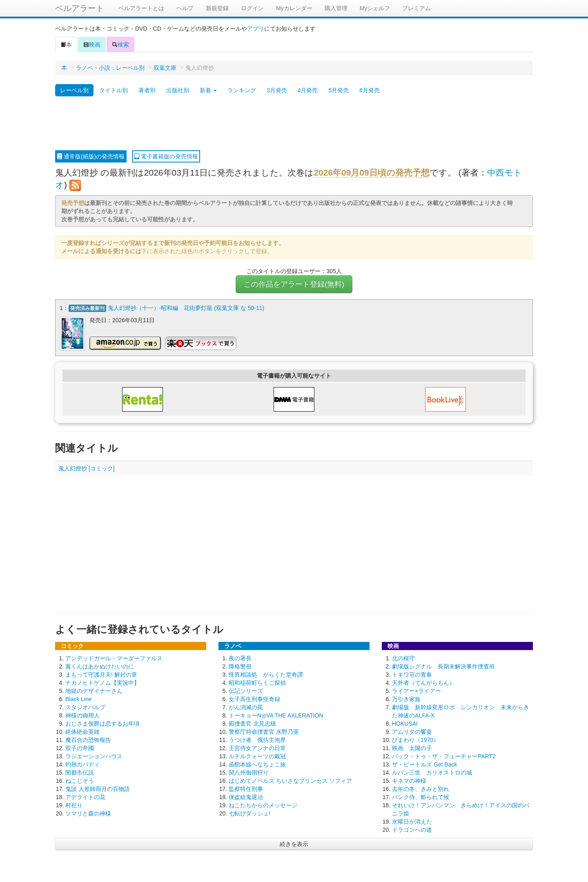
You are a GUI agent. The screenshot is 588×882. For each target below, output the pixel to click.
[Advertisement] (294, 124)
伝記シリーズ (246, 690)
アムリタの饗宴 (412, 731)
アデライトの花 (85, 796)
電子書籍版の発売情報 (166, 156)
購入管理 (336, 8)
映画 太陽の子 (412, 747)
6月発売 (370, 90)
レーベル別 (74, 90)
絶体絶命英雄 (82, 731)
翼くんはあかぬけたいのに (100, 666)
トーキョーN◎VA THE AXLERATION (276, 715)
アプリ (256, 29)
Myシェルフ (375, 8)
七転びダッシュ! (249, 813)
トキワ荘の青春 (412, 674)
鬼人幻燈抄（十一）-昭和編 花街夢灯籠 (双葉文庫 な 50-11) (186, 308)
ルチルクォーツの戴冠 (257, 755)
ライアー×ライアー (416, 690)
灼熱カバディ (82, 764)
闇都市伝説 (80, 772)
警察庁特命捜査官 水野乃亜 (264, 731)
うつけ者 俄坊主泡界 (257, 739)
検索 (120, 45)
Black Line (79, 698)
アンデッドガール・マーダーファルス (114, 657)
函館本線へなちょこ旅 (257, 764)
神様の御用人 (82, 715)
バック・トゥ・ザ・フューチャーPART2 (444, 755)
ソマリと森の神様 (88, 813)
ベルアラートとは (141, 8)
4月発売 (308, 90)
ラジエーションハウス (94, 755)
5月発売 (339, 90)
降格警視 (240, 666)
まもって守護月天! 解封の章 (101, 674)
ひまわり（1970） (415, 739)
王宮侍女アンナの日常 (257, 747)
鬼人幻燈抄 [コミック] (87, 468)
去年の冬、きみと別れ (421, 788)
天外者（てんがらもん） (423, 682)
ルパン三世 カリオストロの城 (432, 772)
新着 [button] (208, 90)
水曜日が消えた (412, 821)
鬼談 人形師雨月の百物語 (98, 788)
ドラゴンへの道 (412, 829)
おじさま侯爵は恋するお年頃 (102, 723)
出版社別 (178, 90)
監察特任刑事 (246, 788)
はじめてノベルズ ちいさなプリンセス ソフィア (290, 780)
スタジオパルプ (85, 706)
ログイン (252, 8)
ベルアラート (80, 8)
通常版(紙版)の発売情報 (91, 156)
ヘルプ (185, 8)
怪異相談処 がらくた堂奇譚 (266, 674)
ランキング (242, 90)
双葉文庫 (165, 68)
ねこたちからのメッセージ (263, 804)
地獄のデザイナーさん (94, 690)
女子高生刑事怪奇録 (254, 698)
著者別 (147, 90)
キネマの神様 (409, 780)
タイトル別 (114, 90)
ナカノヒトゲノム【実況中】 (102, 682)
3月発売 (277, 90)
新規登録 (217, 8)
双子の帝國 (80, 747)
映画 (92, 45)
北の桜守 (403, 657)
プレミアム (416, 8)
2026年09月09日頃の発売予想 (371, 173)
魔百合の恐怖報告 (88, 739)
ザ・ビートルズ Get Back (424, 764)
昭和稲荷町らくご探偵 (257, 682)
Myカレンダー (294, 8)
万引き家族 (406, 698)
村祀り (74, 804)
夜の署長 (240, 657)
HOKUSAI (405, 723)
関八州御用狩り (249, 772)
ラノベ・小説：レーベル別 (110, 68)
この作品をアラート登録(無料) (294, 284)
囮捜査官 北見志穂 (252, 723)
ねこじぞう (80, 780)
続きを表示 (294, 843)
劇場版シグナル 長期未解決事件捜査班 (443, 666)
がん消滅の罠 (246, 706)
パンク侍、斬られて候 (421, 796)
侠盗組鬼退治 (246, 796)
